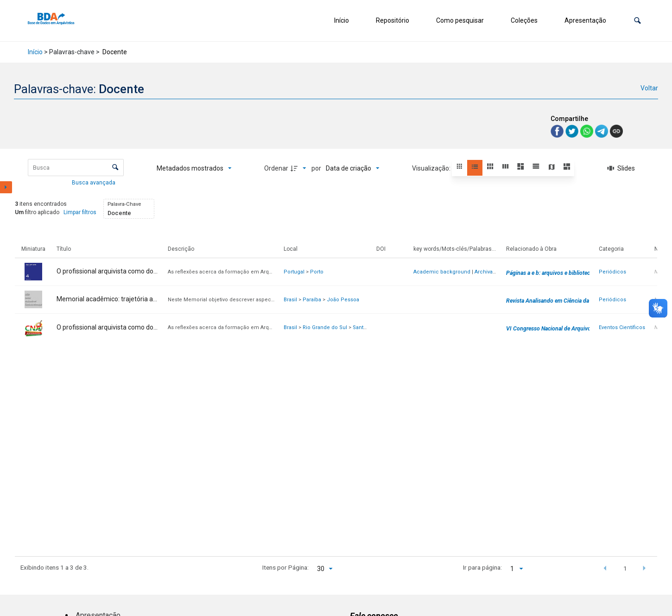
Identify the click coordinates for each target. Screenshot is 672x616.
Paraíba (312, 300)
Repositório (393, 20)
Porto (317, 272)
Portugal (294, 272)
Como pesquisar (460, 20)
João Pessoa (343, 300)
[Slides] (621, 168)
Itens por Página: (285, 567)
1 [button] (625, 568)
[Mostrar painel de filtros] (6, 187)
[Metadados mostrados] (194, 168)
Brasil (290, 300)
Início (342, 20)
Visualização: (432, 168)
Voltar (649, 88)
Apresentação (585, 20)
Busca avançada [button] (94, 183)
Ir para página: (482, 567)
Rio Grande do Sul (325, 327)
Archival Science (495, 272)
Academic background (442, 272)
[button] (637, 21)
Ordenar (276, 168)
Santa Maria (367, 327)
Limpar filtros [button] (80, 212)
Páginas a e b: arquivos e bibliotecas (551, 273)
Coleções (524, 20)
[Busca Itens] (76, 168)
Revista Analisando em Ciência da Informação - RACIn (573, 301)
